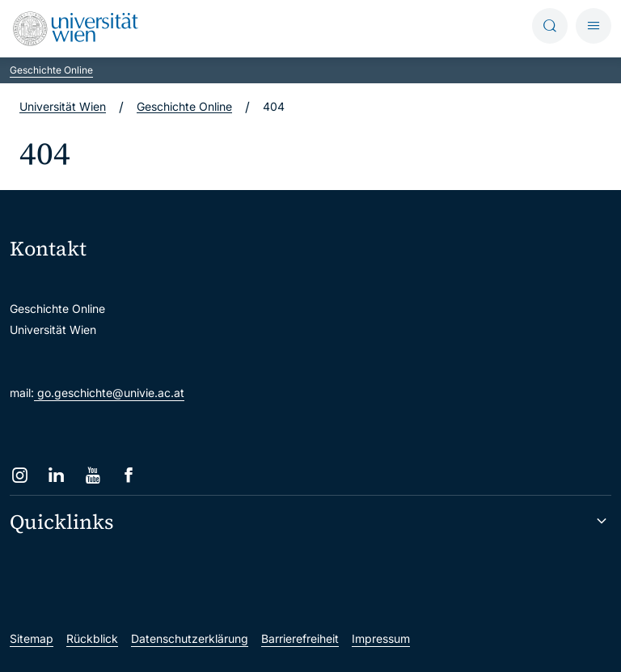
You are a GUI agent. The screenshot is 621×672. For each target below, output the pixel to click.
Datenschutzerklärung (190, 638)
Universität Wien (63, 106)
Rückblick (92, 638)
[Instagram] (20, 475)
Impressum (381, 638)
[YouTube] (93, 475)
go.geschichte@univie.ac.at (109, 393)
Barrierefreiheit (300, 638)
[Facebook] (129, 475)
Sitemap (32, 638)
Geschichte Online (51, 70)
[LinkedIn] (56, 475)
